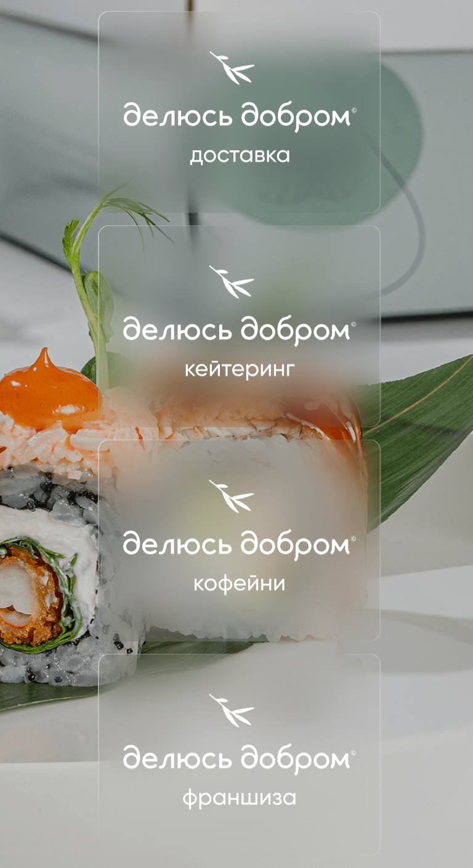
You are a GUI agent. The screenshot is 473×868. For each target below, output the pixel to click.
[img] (240, 112)
